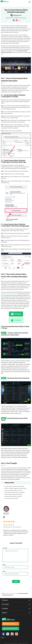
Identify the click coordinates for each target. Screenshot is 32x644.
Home (4, 593)
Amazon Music (23, 18)
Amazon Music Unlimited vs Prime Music (15, 486)
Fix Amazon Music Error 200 (11, 498)
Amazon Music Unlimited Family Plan (14, 494)
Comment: (5, 548)
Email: (4, 571)
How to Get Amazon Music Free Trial (13, 490)
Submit (16, 581)
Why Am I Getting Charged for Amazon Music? (16, 488)
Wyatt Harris (18, 15)
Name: (4, 565)
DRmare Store (11, 624)
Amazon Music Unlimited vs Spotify (13, 496)
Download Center (12, 629)
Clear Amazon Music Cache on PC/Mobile (15, 492)
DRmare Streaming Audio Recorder (9, 294)
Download (18, 320)
